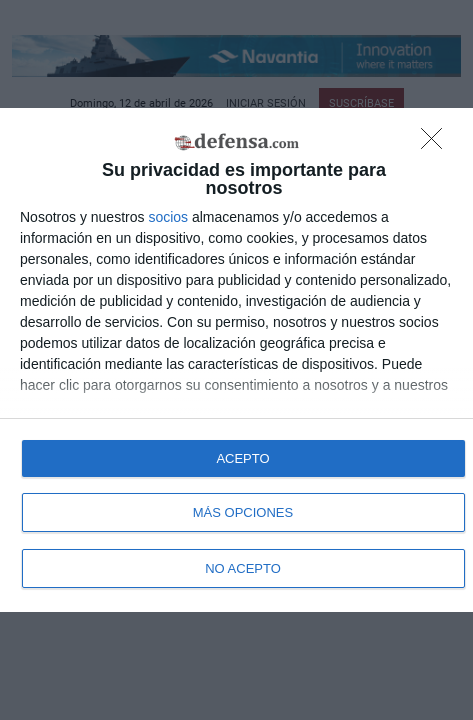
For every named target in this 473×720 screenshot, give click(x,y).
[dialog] (236, 360)
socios (168, 217)
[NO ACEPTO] (437, 144)
